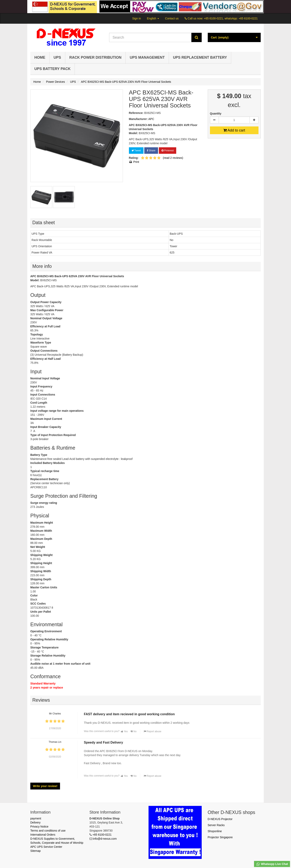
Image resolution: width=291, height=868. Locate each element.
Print (134, 162)
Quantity (216, 114)
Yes (124, 731)
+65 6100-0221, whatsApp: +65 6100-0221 (231, 18)
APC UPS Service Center (46, 847)
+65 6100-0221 (102, 835)
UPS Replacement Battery (200, 57)
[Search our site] (150, 37)
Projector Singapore (220, 837)
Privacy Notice (39, 827)
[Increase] (254, 120)
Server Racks (216, 825)
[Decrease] (214, 120)
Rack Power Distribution (95, 57)
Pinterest (168, 151)
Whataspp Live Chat (272, 864)
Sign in (137, 18)
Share (151, 151)
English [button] (153, 18)
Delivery (35, 822)
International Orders (43, 835)
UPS (57, 57)
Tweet (136, 151)
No (134, 731)
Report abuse (152, 731)
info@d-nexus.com (105, 839)
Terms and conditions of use (48, 831)
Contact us (172, 18)
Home (40, 57)
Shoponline (215, 831)
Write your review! (45, 786)
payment (36, 818)
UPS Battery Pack (52, 69)
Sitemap (35, 851)
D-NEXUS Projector (220, 819)
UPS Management (147, 57)
